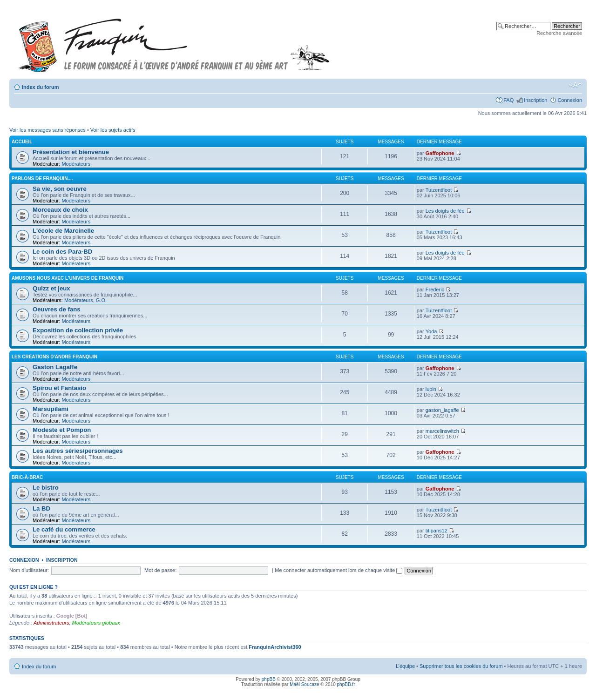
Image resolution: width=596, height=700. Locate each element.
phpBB (269, 679)
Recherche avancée (559, 33)
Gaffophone (440, 153)
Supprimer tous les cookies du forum (461, 666)
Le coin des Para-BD (62, 252)
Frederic (435, 289)
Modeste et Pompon (62, 430)
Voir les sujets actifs (113, 130)
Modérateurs (76, 164)
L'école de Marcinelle (63, 231)
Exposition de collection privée (78, 330)
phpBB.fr (346, 684)
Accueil (22, 142)
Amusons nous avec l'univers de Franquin (68, 278)
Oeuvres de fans (57, 309)
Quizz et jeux (51, 288)
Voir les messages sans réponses (47, 130)
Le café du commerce (64, 529)
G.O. (101, 300)
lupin (431, 389)
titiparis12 (437, 531)
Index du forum (40, 87)
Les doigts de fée (445, 211)
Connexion (570, 100)
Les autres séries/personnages (78, 451)
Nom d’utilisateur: (29, 570)
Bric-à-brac (27, 477)
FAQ (508, 100)
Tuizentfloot (439, 190)
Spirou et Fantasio (59, 388)
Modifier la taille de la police (575, 85)
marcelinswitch (442, 431)
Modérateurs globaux (96, 623)
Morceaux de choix (60, 210)
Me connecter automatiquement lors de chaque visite (339, 570)
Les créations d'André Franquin (54, 357)
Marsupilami (51, 409)
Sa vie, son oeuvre (60, 189)
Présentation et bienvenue (71, 152)
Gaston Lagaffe (55, 367)
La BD (41, 508)
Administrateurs (51, 623)
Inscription (535, 100)
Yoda (431, 331)
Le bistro (46, 488)
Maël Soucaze (304, 684)
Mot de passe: (160, 570)
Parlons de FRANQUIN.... (42, 178)
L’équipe (405, 666)
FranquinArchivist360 (275, 647)
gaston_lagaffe (442, 410)
